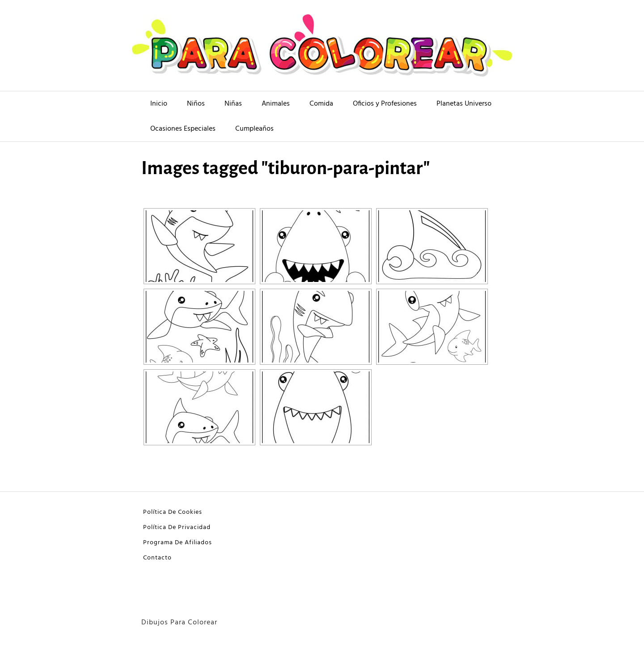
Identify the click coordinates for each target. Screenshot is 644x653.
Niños (196, 104)
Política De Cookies (173, 512)
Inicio (159, 104)
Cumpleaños (254, 129)
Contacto (157, 558)
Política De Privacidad (177, 527)
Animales (276, 104)
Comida (321, 104)
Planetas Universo (464, 104)
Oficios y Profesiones (385, 104)
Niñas (233, 104)
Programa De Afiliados (178, 543)
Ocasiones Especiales (183, 129)
